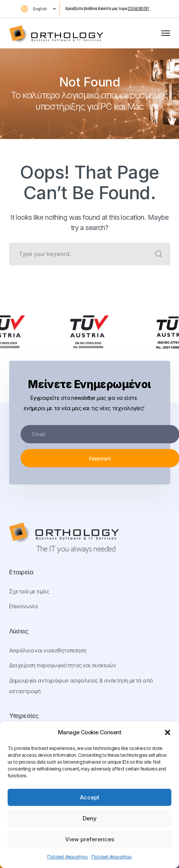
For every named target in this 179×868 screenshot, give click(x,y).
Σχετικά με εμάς (29, 591)
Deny (90, 818)
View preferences (90, 839)
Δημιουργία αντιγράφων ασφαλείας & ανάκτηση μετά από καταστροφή (81, 686)
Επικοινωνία (24, 606)
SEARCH (159, 254)
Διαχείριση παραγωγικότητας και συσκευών (63, 665)
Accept (90, 797)
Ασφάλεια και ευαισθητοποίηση (48, 650)
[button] (168, 732)
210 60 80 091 (138, 9)
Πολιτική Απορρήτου (67, 857)
